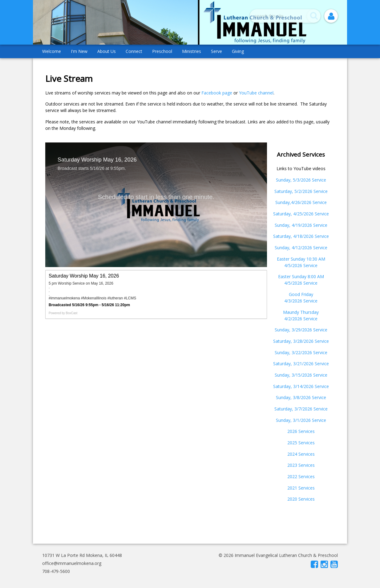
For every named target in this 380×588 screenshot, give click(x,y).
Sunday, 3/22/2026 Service (301, 352)
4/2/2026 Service (301, 319)
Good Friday (301, 294)
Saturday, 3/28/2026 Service (301, 341)
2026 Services (301, 431)
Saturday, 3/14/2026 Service (301, 386)
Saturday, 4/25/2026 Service (301, 214)
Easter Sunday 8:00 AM (301, 276)
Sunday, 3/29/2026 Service (301, 330)
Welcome (52, 51)
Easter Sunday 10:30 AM (301, 259)
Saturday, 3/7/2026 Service (301, 409)
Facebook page (217, 93)
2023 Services (301, 465)
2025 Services (301, 443)
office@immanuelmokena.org (72, 563)
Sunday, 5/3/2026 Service (301, 180)
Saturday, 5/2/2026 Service (301, 191)
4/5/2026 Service (301, 265)
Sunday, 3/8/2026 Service (301, 397)
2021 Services (301, 488)
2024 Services (301, 454)
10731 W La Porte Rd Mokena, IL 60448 (82, 555)
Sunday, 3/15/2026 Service (301, 375)
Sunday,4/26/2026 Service (301, 202)
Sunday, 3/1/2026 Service (301, 420)
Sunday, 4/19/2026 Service (301, 225)
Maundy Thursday (301, 312)
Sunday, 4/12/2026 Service (301, 248)
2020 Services (301, 499)
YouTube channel (256, 93)
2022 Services (301, 476)
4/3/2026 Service (301, 301)
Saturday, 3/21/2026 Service (301, 364)
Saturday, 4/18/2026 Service (301, 236)
